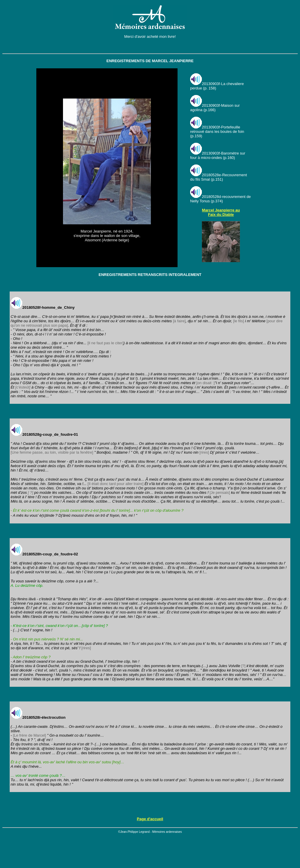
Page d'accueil (150, 819)
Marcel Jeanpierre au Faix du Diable (221, 212)
